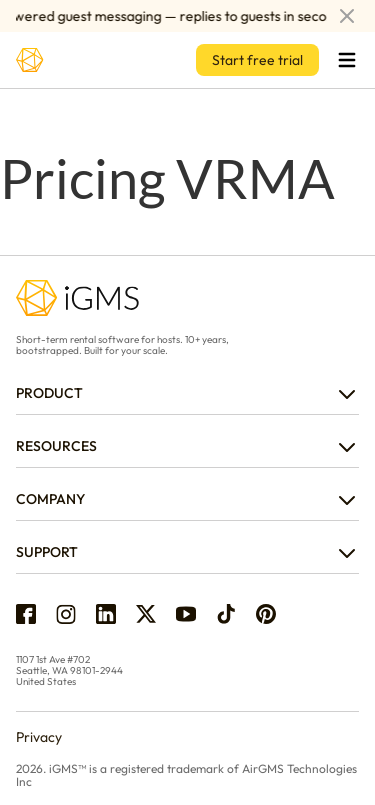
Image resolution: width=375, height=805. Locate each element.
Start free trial (257, 60)
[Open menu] (347, 60)
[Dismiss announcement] (347, 16)
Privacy (39, 737)
